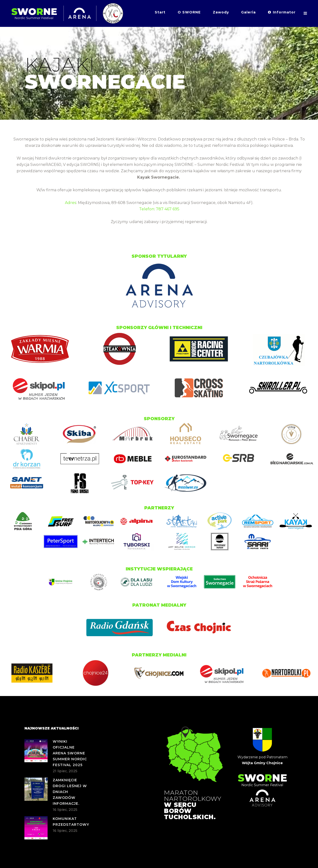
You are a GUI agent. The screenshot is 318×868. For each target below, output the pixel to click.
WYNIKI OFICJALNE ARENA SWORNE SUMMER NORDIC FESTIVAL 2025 (70, 753)
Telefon (147, 209)
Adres (71, 203)
